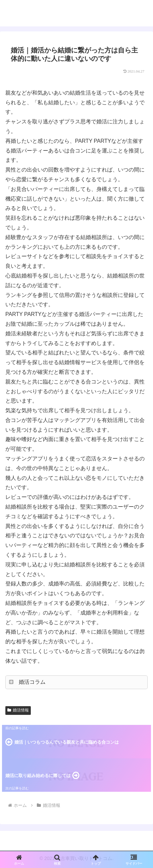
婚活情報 (18, 710)
